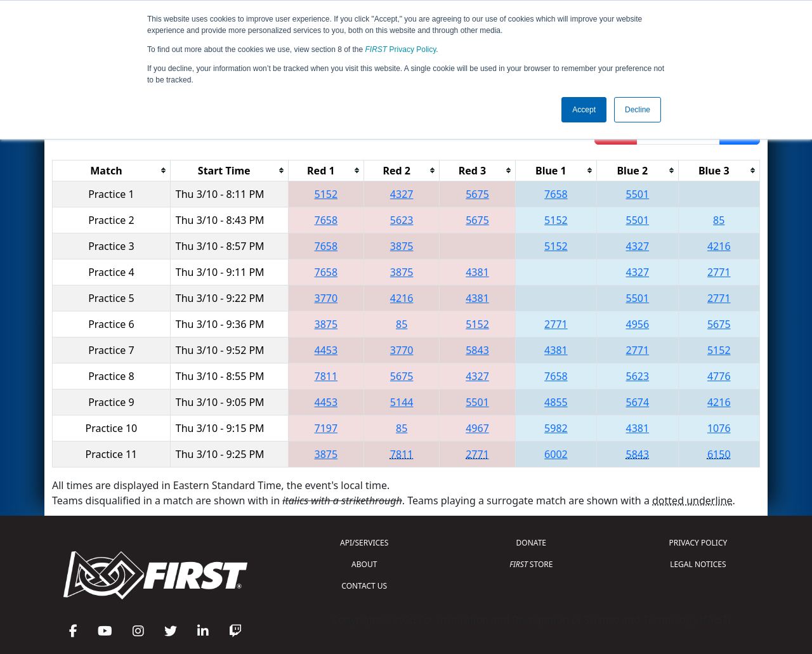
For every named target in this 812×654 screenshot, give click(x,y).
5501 (638, 194)
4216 (719, 246)
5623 (402, 220)
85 (719, 220)
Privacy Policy (401, 49)
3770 (326, 298)
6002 (556, 454)
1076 (719, 428)
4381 (477, 272)
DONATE (531, 543)
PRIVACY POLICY (698, 543)
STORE (531, 564)
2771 (719, 272)
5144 (402, 402)
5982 (556, 428)
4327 (402, 194)
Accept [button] (584, 110)
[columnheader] (112, 170)
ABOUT (364, 564)
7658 (556, 194)
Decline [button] (638, 110)
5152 (326, 194)
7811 (326, 376)
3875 (402, 246)
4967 (477, 428)
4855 (556, 402)
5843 (477, 350)
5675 (477, 194)
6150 (719, 454)
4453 (326, 350)
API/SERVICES (364, 543)
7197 (326, 428)
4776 (719, 376)
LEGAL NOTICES (698, 564)
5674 (638, 402)
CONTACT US (364, 586)
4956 (638, 324)
